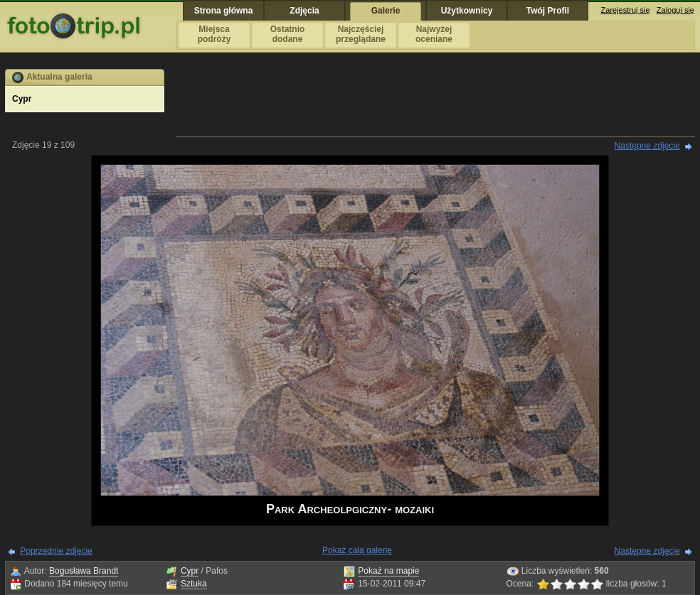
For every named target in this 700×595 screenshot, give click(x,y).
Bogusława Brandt (84, 571)
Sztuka (194, 584)
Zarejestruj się (626, 10)
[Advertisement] (435, 101)
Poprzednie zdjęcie (56, 551)
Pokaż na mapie (388, 571)
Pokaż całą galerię (357, 550)
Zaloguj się (675, 10)
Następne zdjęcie (647, 146)
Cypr (190, 571)
